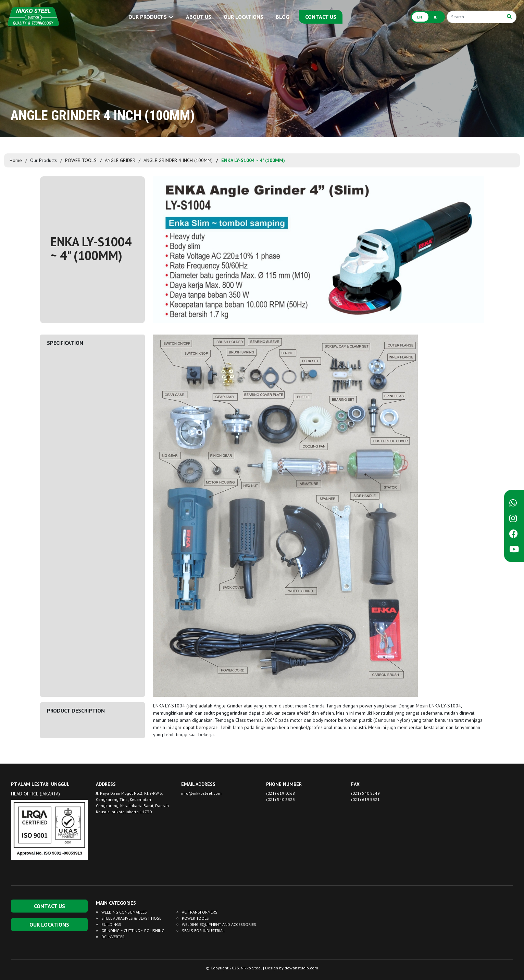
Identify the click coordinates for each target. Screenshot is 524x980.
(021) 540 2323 (280, 799)
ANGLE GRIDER (120, 160)
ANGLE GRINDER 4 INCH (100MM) (178, 160)
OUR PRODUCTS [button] (151, 17)
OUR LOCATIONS (244, 17)
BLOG (283, 17)
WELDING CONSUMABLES (124, 912)
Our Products (43, 160)
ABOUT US (199, 17)
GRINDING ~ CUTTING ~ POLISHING (133, 931)
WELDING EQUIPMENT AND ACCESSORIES (219, 924)
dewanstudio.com (301, 968)
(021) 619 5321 (365, 799)
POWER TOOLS (81, 160)
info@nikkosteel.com (201, 793)
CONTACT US (321, 17)
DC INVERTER (113, 937)
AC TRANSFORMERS (200, 912)
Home (16, 160)
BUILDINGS (111, 924)
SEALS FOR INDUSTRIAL (203, 931)
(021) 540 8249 (365, 793)
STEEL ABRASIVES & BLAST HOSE (131, 918)
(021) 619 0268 (280, 793)
